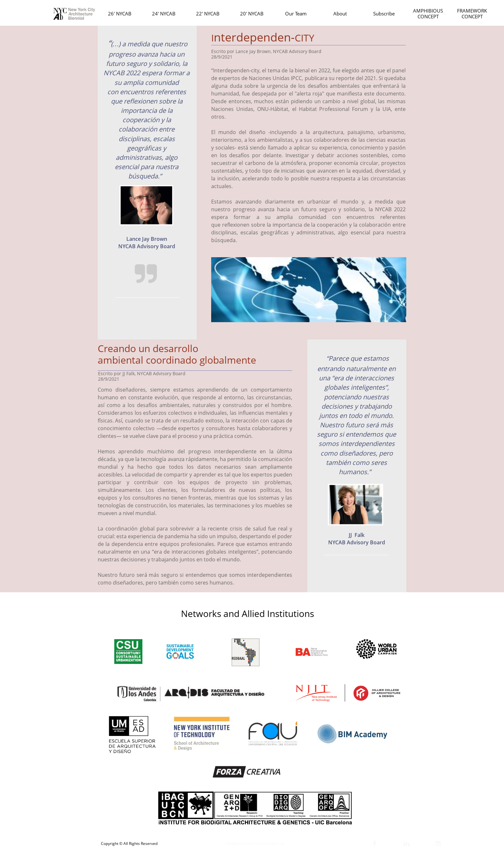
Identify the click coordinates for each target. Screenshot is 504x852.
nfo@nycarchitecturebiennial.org (255, 843)
